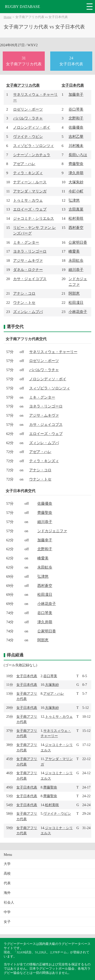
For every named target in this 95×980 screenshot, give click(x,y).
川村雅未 (76, 146)
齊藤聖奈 (76, 164)
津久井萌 (76, 173)
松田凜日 (76, 302)
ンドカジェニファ (52, 531)
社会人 (9, 902)
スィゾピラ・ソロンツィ (34, 146)
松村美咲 (76, 218)
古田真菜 (76, 209)
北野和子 (76, 118)
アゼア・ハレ (24, 164)
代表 (7, 883)
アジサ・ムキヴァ (28, 260)
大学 (7, 864)
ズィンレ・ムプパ (28, 312)
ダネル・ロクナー (28, 270)
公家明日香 (78, 242)
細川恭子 (76, 270)
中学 (7, 912)
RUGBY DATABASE (23, 7)
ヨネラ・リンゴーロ (30, 251)
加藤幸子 (76, 94)
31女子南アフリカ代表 (24, 61)
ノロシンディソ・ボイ (32, 127)
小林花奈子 (78, 312)
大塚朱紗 (76, 182)
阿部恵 (74, 293)
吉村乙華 (76, 136)
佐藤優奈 (76, 127)
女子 (7, 922)
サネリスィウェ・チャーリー (53, 352)
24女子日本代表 (71, 61)
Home (8, 17)
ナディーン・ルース (30, 182)
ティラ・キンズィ (28, 173)
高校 (7, 873)
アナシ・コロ (24, 293)
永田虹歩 (76, 260)
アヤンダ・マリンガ (30, 191)
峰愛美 (74, 251)
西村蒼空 (76, 227)
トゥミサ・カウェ (28, 200)
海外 (7, 893)
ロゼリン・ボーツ (28, 109)
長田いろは (78, 155)
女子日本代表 (73, 85)
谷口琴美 (76, 109)
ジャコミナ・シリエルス (34, 218)
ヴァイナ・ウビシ (28, 136)
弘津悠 (74, 200)
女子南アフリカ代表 (23, 85)
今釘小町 (76, 191)
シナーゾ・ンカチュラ (32, 155)
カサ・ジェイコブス (30, 279)
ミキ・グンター (26, 242)
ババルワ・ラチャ (28, 118)
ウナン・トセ (24, 302)
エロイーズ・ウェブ (30, 209)
